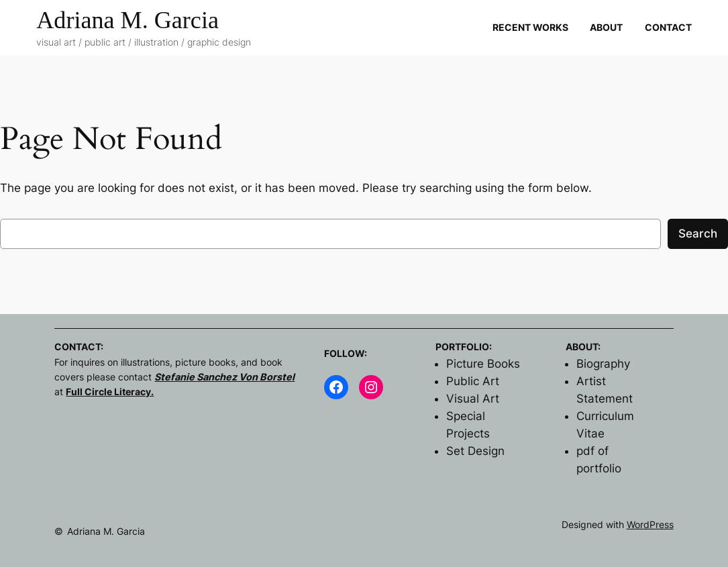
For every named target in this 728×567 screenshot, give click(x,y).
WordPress (650, 524)
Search (698, 234)
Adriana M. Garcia (127, 20)
